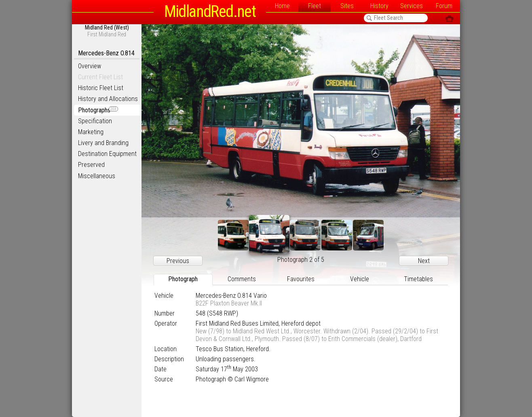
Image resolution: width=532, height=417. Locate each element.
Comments (242, 279)
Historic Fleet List (101, 88)
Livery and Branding (103, 143)
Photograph (183, 279)
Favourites (301, 279)
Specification (95, 121)
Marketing (91, 132)
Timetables (418, 279)
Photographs (98, 110)
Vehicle (360, 279)
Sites (347, 6)
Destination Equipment (107, 154)
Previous (178, 261)
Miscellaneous (97, 176)
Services (412, 6)
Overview (90, 66)
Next (424, 261)
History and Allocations (108, 99)
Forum (444, 6)
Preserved (91, 165)
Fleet (315, 6)
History (379, 6)
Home (282, 6)
